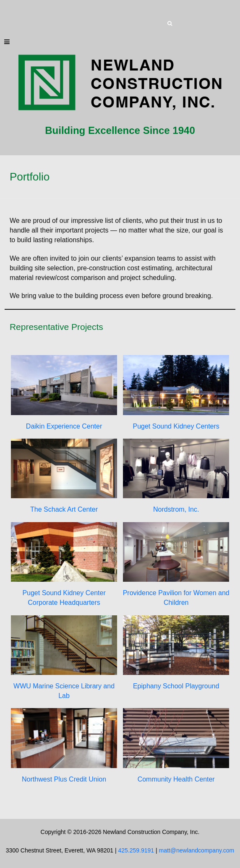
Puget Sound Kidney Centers (176, 426)
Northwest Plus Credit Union (64, 779)
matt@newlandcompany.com (197, 850)
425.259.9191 (136, 850)
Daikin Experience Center (64, 426)
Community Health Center (176, 779)
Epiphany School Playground (176, 686)
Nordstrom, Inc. (176, 509)
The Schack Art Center (64, 509)
